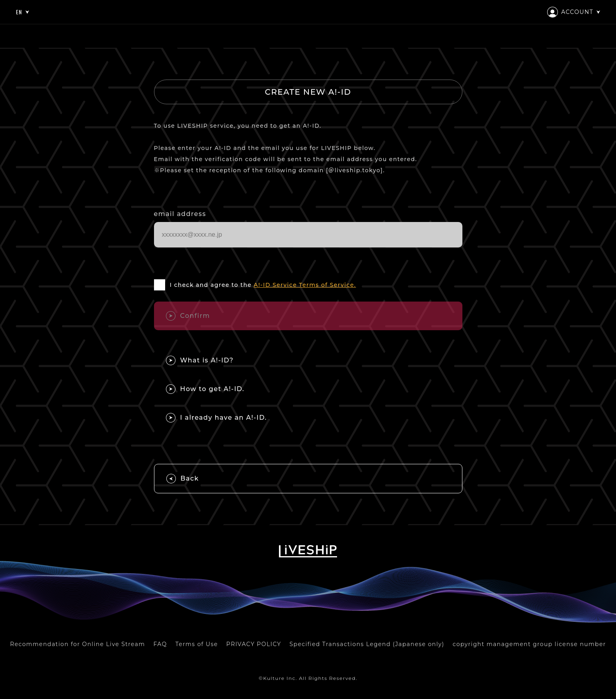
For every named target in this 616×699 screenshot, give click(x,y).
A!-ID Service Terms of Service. (305, 285)
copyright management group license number (529, 644)
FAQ (160, 644)
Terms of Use (197, 644)
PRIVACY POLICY (254, 644)
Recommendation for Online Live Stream (77, 644)
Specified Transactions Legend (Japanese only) (367, 644)
